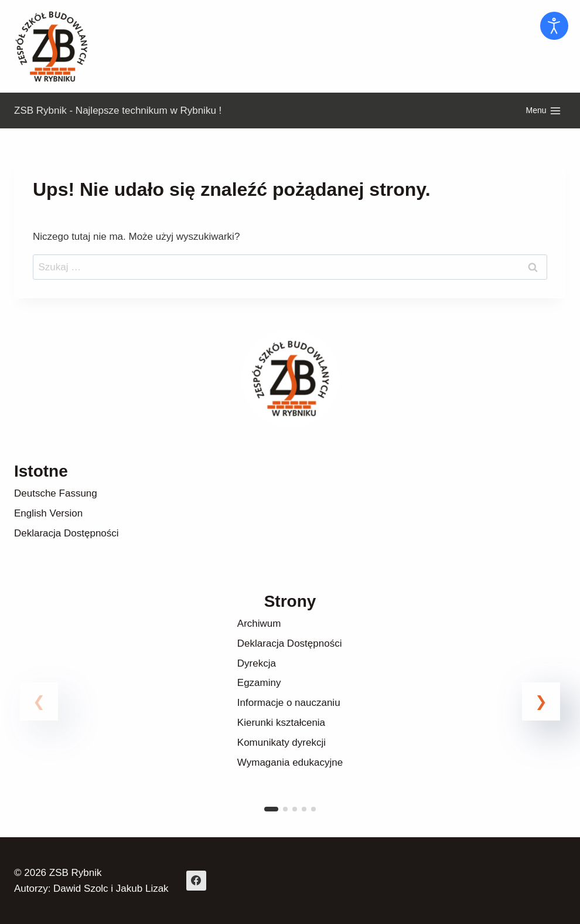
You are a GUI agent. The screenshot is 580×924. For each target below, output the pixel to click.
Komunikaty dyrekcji (282, 743)
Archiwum (259, 624)
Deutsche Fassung (56, 493)
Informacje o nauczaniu (289, 703)
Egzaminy (259, 683)
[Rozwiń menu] (543, 111)
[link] (290, 716)
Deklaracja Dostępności (66, 533)
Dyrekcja (257, 663)
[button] (541, 702)
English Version (48, 513)
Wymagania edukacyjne (290, 762)
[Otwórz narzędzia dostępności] (554, 26)
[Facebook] (196, 881)
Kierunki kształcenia (281, 723)
